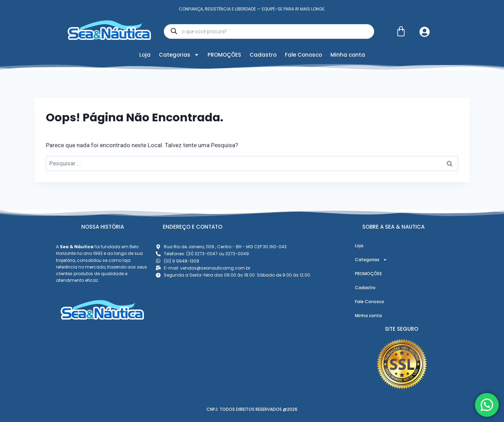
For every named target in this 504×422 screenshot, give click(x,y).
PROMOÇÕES (224, 55)
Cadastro (263, 55)
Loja (145, 55)
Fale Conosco (303, 55)
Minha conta (348, 55)
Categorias (179, 55)
